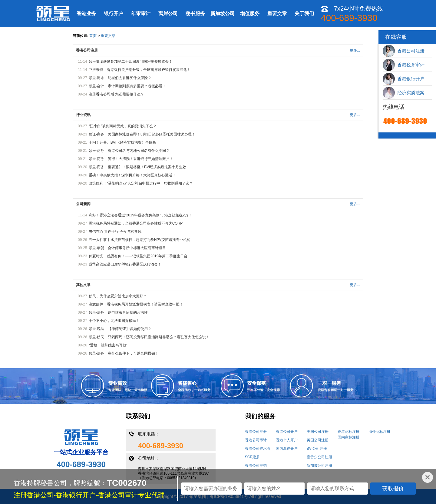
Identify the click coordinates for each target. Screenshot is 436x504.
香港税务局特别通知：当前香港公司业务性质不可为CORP (136, 223)
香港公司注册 (87, 50)
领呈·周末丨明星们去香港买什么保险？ (120, 78)
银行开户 (114, 13)
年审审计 (141, 13)
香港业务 (86, 13)
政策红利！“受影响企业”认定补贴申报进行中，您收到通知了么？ (141, 183)
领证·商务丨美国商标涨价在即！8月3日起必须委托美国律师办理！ (142, 134)
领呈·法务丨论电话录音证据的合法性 (118, 312)
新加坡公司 (223, 13)
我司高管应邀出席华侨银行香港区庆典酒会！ (125, 264)
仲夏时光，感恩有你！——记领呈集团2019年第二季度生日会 (138, 256)
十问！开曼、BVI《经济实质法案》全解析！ (124, 142)
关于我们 (304, 13)
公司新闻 (83, 204)
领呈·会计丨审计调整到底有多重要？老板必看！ (127, 86)
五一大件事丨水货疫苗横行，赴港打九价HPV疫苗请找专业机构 (140, 240)
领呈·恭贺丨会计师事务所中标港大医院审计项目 (127, 248)
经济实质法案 (404, 93)
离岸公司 (168, 13)
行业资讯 (83, 115)
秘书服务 (195, 13)
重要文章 (277, 13)
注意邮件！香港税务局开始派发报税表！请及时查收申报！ (136, 304)
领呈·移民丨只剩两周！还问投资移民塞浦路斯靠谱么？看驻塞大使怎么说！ (149, 337)
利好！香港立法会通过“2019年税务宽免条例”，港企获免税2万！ (140, 215)
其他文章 (83, 285)
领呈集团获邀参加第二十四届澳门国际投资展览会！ (130, 62)
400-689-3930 (81, 464)
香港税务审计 (404, 65)
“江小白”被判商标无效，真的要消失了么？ (123, 126)
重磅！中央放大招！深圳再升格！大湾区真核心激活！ (132, 175)
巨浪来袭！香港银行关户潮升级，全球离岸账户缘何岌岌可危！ (140, 70)
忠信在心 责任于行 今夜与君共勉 (115, 232)
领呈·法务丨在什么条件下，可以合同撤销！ (124, 353)
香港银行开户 (404, 79)
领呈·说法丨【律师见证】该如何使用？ (120, 329)
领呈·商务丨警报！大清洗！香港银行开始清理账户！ (131, 159)
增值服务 (250, 13)
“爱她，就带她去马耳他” (108, 345)
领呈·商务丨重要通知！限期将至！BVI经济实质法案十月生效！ (139, 167)
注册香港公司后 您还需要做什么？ (116, 94)
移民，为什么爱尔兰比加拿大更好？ (118, 296)
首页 (93, 36)
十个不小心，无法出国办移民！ (114, 321)
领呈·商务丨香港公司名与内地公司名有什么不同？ (129, 151)
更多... (355, 50)
